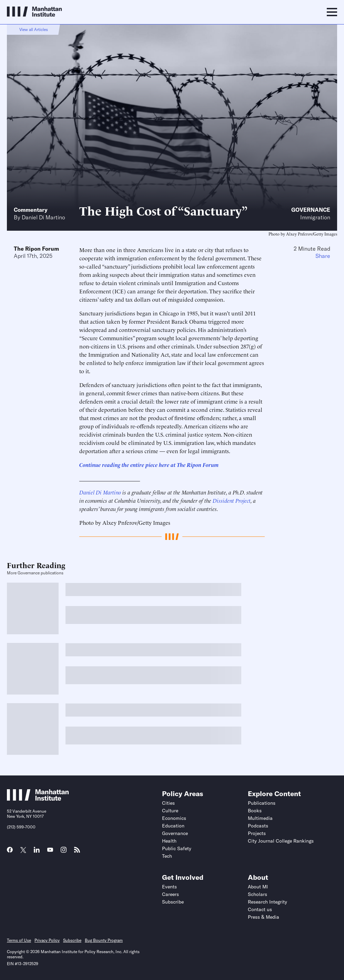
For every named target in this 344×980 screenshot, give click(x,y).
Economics (174, 818)
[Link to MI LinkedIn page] (37, 852)
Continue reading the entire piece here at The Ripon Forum (149, 465)
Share (323, 256)
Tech (167, 856)
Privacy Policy (47, 940)
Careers (170, 894)
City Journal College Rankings (281, 841)
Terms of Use (19, 940)
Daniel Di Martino (43, 217)
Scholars (257, 894)
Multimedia (260, 818)
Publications (262, 803)
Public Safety (177, 848)
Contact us (260, 909)
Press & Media (264, 917)
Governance (311, 210)
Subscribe (173, 902)
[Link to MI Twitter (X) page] (23, 851)
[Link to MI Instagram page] (64, 852)
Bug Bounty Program (104, 940)
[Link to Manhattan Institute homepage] (38, 799)
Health (169, 841)
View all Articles (34, 29)
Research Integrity (267, 902)
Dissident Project (232, 500)
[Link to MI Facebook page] (10, 852)
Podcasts (258, 826)
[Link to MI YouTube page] (50, 851)
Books (255, 811)
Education (173, 826)
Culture (170, 811)
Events (169, 887)
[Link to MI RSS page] (77, 852)
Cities (168, 803)
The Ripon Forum (36, 249)
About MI (258, 887)
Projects (257, 833)
